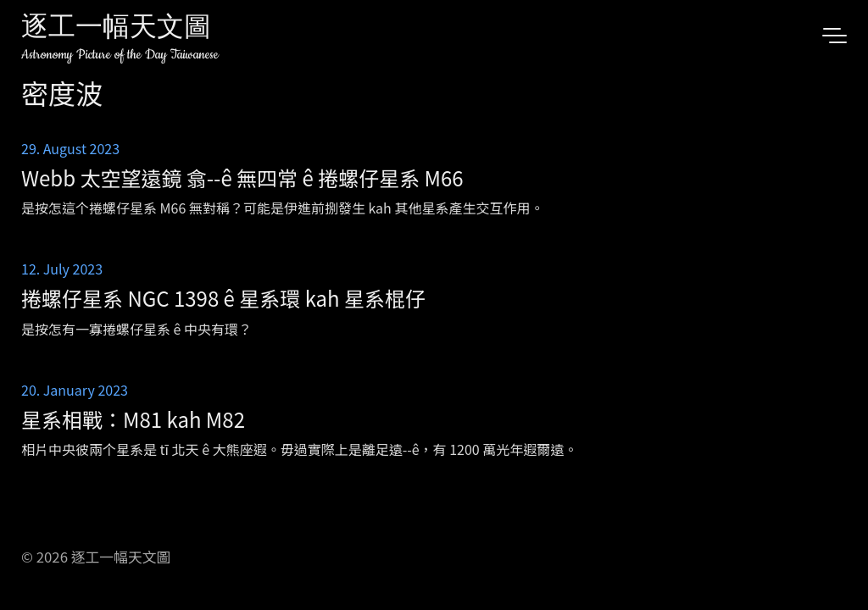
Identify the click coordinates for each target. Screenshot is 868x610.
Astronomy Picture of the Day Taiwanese (120, 55)
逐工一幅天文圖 (116, 29)
